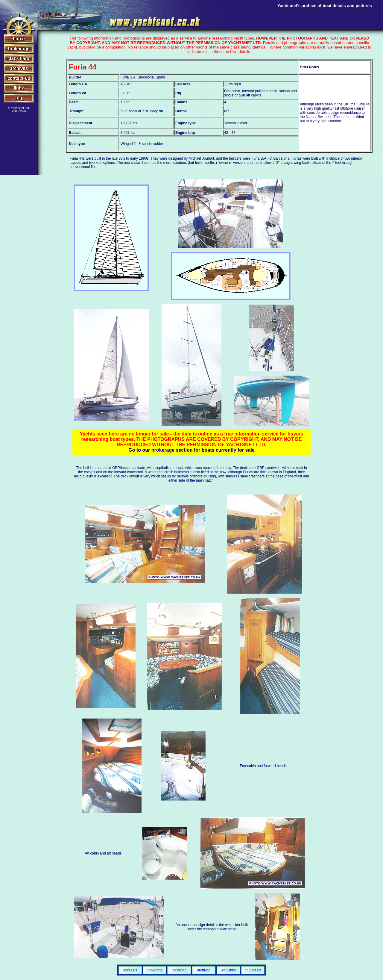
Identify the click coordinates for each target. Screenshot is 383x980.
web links (228, 970)
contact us (253, 970)
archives (204, 970)
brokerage (163, 450)
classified (179, 970)
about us (130, 970)
